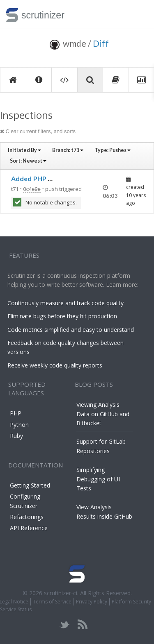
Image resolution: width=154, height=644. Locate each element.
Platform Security (131, 602)
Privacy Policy (92, 602)
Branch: (68, 150)
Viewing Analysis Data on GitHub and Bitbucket (103, 414)
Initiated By (24, 150)
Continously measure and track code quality (66, 303)
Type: (113, 150)
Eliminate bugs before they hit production (62, 316)
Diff (101, 43)
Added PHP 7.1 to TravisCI (52, 178)
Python (19, 425)
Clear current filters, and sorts (38, 131)
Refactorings (27, 517)
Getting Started (30, 485)
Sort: (28, 161)
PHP (16, 413)
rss (82, 625)
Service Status (16, 609)
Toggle (138, 14)
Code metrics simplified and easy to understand (71, 330)
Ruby (16, 436)
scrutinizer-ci (61, 593)
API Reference (29, 528)
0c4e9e (32, 189)
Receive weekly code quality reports (55, 365)
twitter (65, 625)
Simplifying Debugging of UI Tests (98, 479)
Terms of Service (52, 602)
